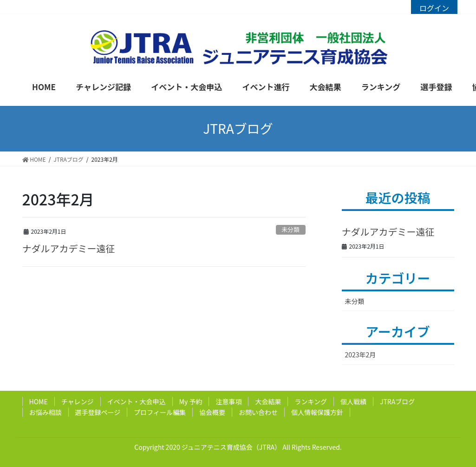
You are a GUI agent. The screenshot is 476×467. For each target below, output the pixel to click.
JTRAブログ (397, 401)
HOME (39, 401)
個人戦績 (353, 401)
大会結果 (268, 401)
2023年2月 (361, 355)
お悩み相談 (46, 412)
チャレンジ (78, 401)
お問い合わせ (258, 412)
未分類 (290, 229)
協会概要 (212, 412)
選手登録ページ (98, 412)
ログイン (434, 8)
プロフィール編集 (160, 412)
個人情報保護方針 (317, 412)
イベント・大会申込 (137, 401)
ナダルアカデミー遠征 (69, 248)
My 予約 (191, 401)
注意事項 (228, 401)
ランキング (311, 401)
